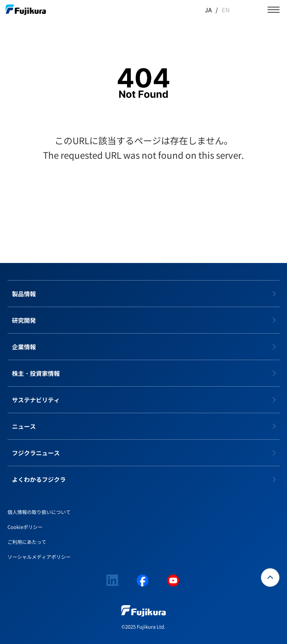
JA (208, 10)
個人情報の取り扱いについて (39, 512)
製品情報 (24, 294)
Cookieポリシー (25, 527)
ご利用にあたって (27, 542)
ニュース (24, 426)
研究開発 (24, 320)
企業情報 (24, 347)
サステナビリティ (36, 400)
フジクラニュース (36, 453)
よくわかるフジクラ (39, 479)
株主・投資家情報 (36, 373)
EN (226, 10)
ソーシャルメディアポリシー (39, 557)
